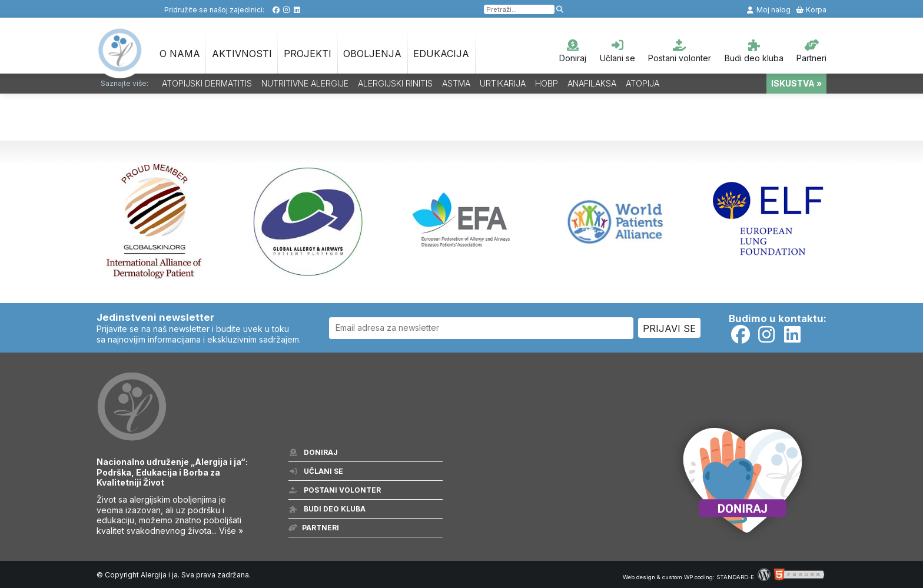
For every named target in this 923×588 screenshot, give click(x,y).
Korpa (811, 10)
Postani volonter (680, 51)
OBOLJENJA (372, 54)
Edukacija (441, 54)
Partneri (811, 51)
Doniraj (573, 51)
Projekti (308, 54)
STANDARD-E (735, 577)
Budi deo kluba (754, 51)
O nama (180, 54)
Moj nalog (768, 10)
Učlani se (617, 51)
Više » (231, 531)
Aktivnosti (242, 54)
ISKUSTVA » (796, 83)
